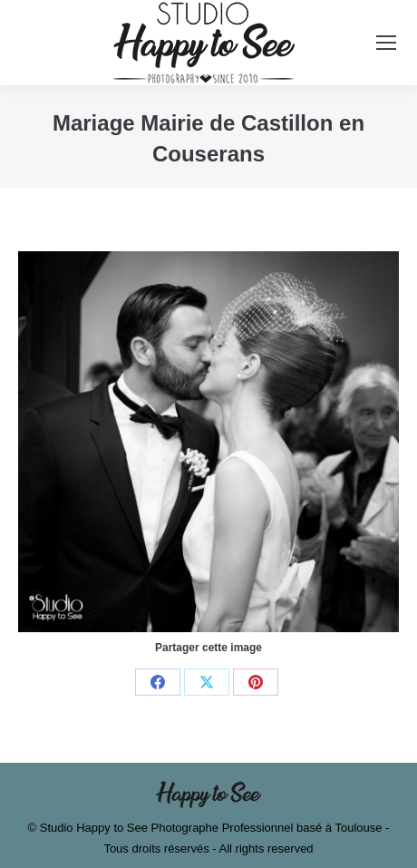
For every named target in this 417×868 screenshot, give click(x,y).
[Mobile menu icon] (386, 43)
